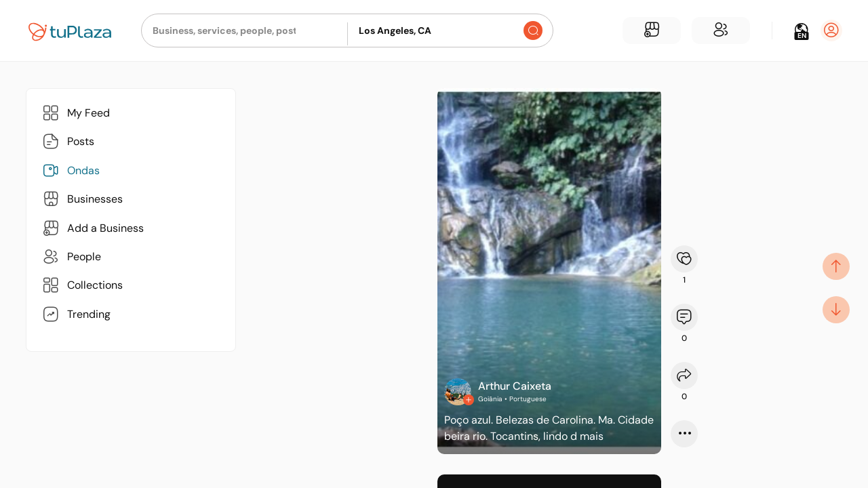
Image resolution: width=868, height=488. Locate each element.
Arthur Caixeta (515, 386)
